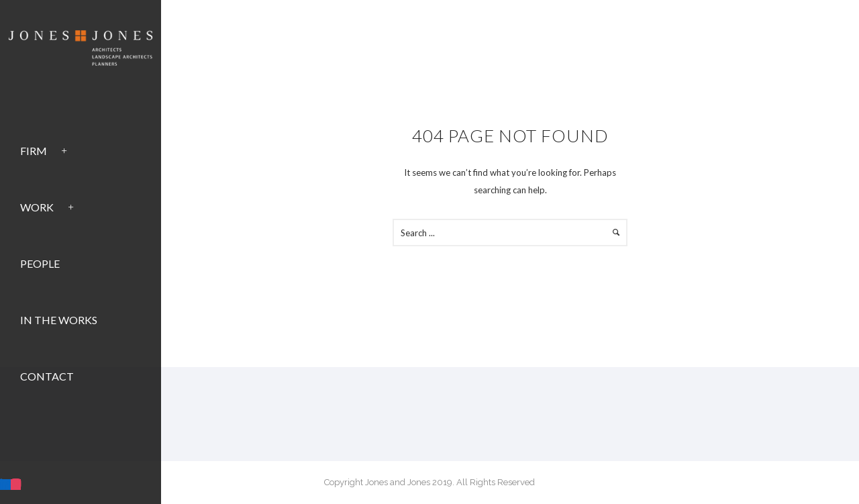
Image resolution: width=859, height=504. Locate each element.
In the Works (59, 320)
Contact (47, 376)
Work (37, 207)
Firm (34, 151)
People (40, 263)
